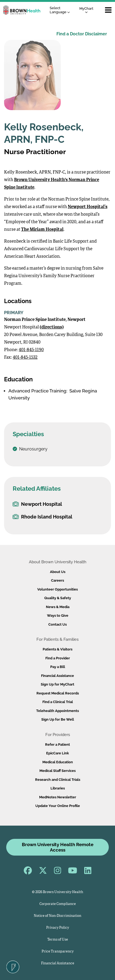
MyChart (86, 10)
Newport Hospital (37, 504)
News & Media (58, 607)
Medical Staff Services (57, 771)
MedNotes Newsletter (58, 797)
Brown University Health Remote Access (58, 847)
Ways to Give (58, 616)
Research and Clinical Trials (58, 780)
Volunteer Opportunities (57, 589)
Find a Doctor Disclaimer (82, 34)
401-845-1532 (25, 358)
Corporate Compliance (58, 904)
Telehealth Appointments (57, 711)
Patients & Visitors (57, 649)
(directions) (52, 327)
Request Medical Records (58, 693)
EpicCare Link (57, 753)
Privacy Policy (58, 928)
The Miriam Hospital (42, 230)
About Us (58, 572)
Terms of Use (58, 940)
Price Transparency (58, 952)
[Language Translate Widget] (61, 10)
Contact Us (57, 624)
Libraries (58, 788)
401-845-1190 (31, 350)
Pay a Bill (58, 667)
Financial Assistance (57, 676)
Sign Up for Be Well (58, 719)
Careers (57, 580)
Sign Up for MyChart (57, 684)
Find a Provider (58, 658)
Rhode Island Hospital (43, 517)
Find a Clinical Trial (58, 702)
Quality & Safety (58, 598)
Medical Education (58, 762)
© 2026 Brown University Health (57, 892)
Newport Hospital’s (88, 207)
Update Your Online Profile (58, 806)
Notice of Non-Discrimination (57, 916)
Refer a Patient (57, 745)
